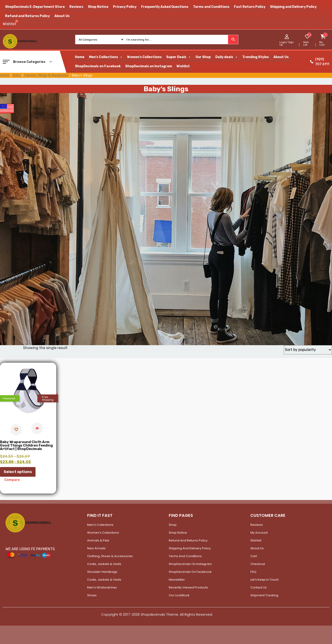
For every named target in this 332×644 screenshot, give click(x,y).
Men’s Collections (100, 525)
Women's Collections (144, 57)
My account (259, 533)
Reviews (76, 7)
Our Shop (203, 57)
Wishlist (183, 66)
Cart (254, 556)
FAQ (253, 572)
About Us (62, 16)
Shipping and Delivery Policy (293, 7)
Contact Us (259, 587)
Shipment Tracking (264, 595)
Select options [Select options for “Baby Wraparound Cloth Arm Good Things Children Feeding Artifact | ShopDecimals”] (18, 472)
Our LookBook (179, 595)
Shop (173, 525)
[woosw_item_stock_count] (309, 35)
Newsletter (177, 580)
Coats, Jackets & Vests (104, 564)
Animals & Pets (98, 540)
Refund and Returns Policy (27, 16)
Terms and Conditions (211, 7)
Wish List (306, 44)
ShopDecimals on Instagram (149, 66)
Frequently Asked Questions (165, 7)
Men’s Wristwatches (102, 587)
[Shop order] (308, 350)
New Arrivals (96, 548)
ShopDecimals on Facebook (98, 66)
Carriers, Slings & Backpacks (46, 75)
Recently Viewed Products (188, 587)
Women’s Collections (103, 533)
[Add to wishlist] (16, 430)
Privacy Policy (125, 7)
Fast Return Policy (250, 7)
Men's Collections (106, 57)
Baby (17, 75)
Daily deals (227, 57)
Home (80, 57)
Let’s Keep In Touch (265, 580)
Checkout (258, 564)
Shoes (92, 595)
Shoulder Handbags (102, 572)
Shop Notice (98, 7)
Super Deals (179, 57)
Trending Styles (256, 57)
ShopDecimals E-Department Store (35, 7)
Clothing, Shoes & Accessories (110, 556)
